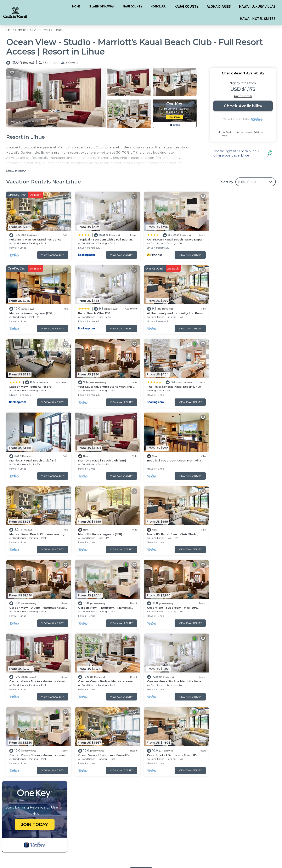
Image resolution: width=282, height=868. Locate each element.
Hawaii (45, 30)
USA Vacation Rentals (28, 776)
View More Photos (24, 122)
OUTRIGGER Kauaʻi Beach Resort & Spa (173, 239)
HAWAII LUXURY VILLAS (257, 6)
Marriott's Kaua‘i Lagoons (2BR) (236, 239)
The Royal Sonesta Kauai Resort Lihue (36, 386)
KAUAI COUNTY (187, 6)
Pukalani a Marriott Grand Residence (35, 239)
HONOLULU (158, 6)
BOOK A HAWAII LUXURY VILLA (141, 838)
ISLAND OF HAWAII (102, 6)
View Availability (52, 255)
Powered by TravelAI (239, 843)
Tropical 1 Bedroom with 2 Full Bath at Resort (179, 770)
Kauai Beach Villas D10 (25, 313)
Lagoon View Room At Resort (167, 313)
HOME (76, 6)
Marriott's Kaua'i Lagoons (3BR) (100, 459)
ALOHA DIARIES (219, 6)
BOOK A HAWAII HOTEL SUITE (141, 852)
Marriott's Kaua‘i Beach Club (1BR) (101, 386)
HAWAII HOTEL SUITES (258, 19)
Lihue (58, 30)
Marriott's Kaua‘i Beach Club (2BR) (170, 386)
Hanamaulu (93, 248)
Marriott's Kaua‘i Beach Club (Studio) (172, 459)
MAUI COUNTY (132, 6)
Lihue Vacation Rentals (29, 763)
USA (33, 30)
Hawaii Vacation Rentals (29, 770)
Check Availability (243, 106)
